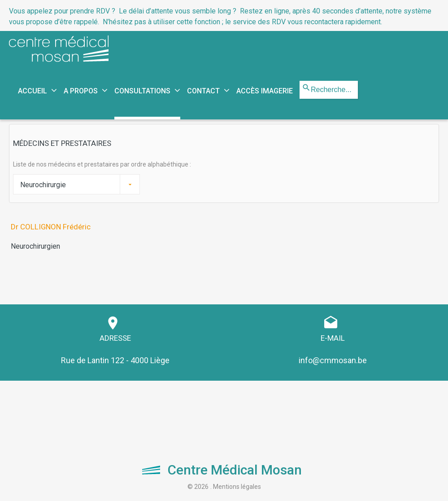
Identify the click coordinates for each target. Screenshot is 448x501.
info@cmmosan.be (333, 360)
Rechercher (300, 81)
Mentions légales (237, 487)
